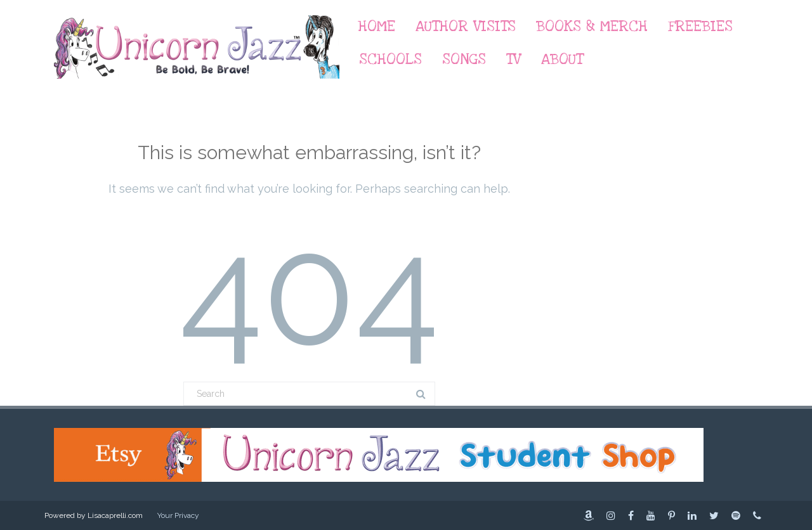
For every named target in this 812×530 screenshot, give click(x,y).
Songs (464, 59)
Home (377, 26)
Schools (390, 59)
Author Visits (466, 26)
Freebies (700, 26)
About (562, 59)
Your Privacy (178, 515)
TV (514, 59)
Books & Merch (592, 26)
